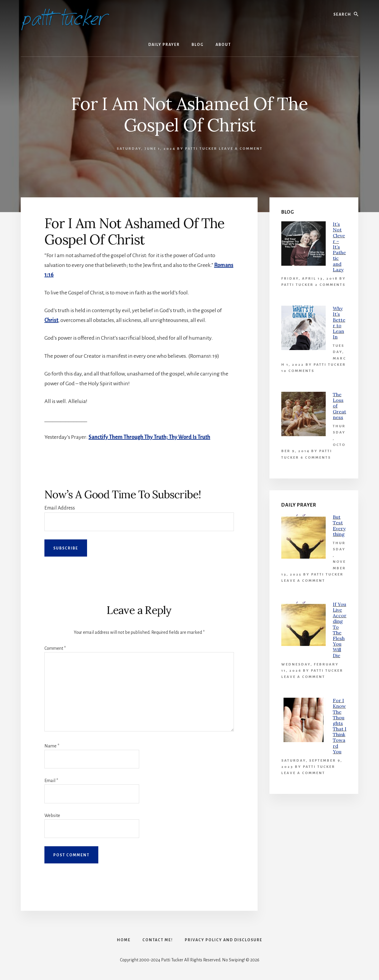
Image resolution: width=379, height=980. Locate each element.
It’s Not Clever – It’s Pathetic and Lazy (339, 247)
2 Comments (330, 285)
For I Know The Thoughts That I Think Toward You (340, 726)
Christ (51, 320)
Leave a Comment (241, 149)
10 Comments (298, 371)
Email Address (60, 508)
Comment (55, 648)
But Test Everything (339, 526)
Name (52, 746)
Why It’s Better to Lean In (339, 323)
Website (52, 815)
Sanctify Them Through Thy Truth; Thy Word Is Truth (149, 437)
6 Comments (316, 458)
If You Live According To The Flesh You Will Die (340, 630)
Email (51, 781)
